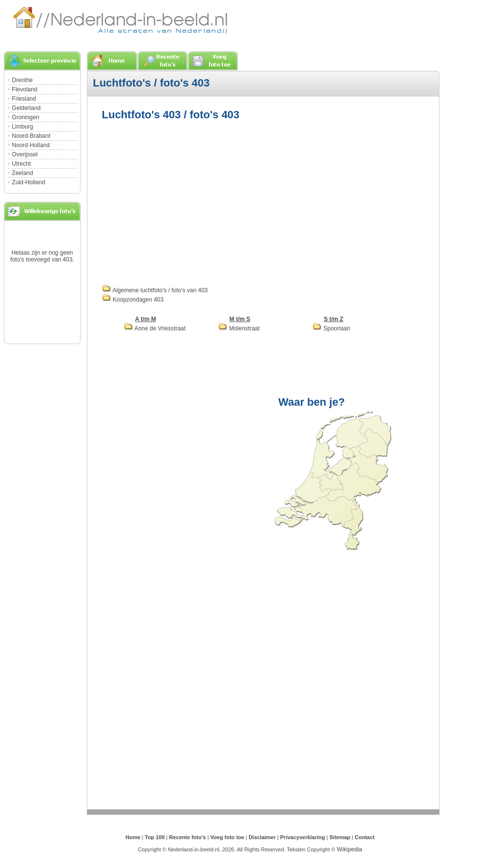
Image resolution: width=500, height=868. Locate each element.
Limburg (22, 127)
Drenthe (22, 80)
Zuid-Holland (28, 182)
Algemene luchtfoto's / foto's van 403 (155, 290)
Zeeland (22, 173)
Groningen (25, 117)
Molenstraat (239, 328)
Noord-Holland (31, 145)
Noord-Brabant (31, 136)
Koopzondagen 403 (133, 300)
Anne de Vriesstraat (155, 328)
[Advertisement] (184, 201)
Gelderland (26, 108)
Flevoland (24, 89)
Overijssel (25, 154)
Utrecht (21, 164)
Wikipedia (350, 849)
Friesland (24, 99)
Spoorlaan (331, 328)
